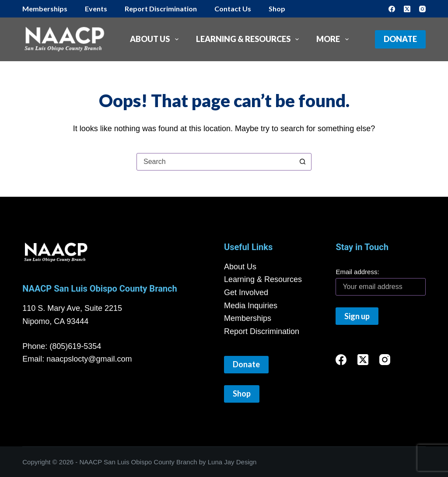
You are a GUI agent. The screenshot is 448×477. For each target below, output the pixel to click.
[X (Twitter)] (407, 9)
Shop (277, 9)
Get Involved (246, 292)
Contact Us (233, 9)
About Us (156, 39)
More (334, 39)
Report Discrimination (161, 9)
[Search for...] (215, 162)
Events (96, 9)
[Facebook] (392, 9)
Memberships (45, 9)
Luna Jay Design (232, 462)
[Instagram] (422, 9)
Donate (400, 39)
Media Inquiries (251, 306)
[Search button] (302, 162)
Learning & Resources (249, 39)
